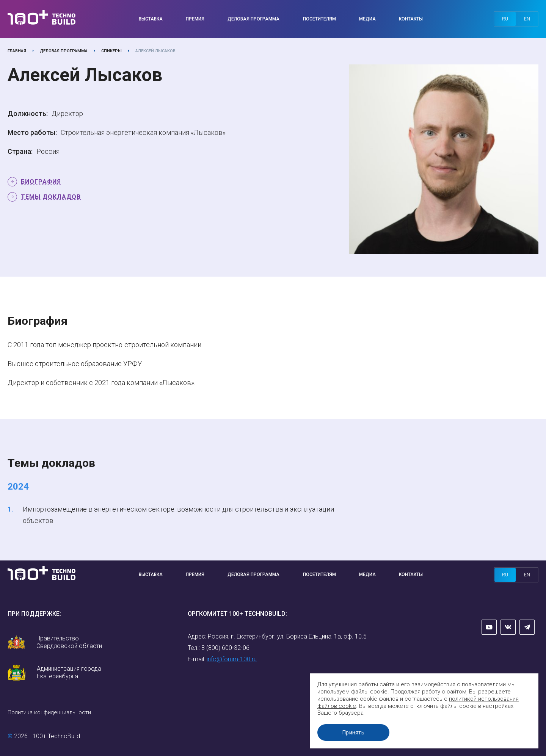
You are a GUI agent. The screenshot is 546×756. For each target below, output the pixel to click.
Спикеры (111, 51)
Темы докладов (51, 197)
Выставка (151, 19)
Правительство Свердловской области (69, 642)
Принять (355, 733)
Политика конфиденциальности (49, 712)
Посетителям (319, 19)
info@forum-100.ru (232, 659)
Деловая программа (253, 19)
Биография (41, 182)
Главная (17, 51)
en (527, 19)
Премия (195, 19)
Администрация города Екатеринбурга (69, 672)
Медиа (367, 19)
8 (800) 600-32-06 (225, 648)
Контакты (411, 19)
